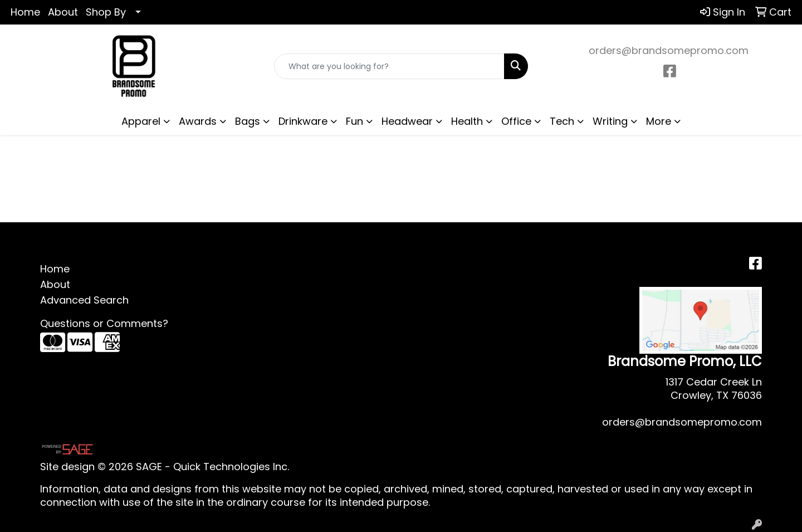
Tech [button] (562, 121)
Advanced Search (84, 300)
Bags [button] (248, 121)
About (63, 12)
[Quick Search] (389, 66)
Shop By (106, 12)
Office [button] (516, 121)
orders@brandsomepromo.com (669, 50)
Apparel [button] (141, 121)
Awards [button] (198, 121)
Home (25, 12)
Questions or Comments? (104, 323)
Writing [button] (610, 121)
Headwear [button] (407, 121)
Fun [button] (354, 121)
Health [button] (467, 121)
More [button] (659, 121)
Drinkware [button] (303, 121)
